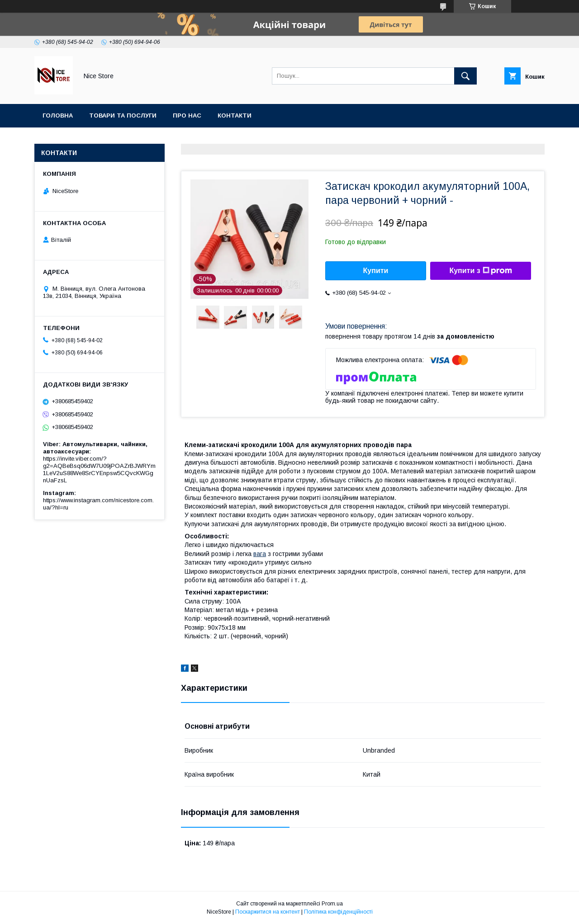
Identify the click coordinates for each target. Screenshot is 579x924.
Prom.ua (332, 904)
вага (260, 554)
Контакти (235, 115)
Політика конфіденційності (338, 912)
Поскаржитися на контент (268, 912)
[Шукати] (465, 76)
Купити (376, 271)
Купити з (480, 271)
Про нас (187, 115)
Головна (58, 115)
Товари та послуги (123, 115)
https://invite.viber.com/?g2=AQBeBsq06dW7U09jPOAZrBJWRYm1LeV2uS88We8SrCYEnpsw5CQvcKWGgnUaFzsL (99, 469)
